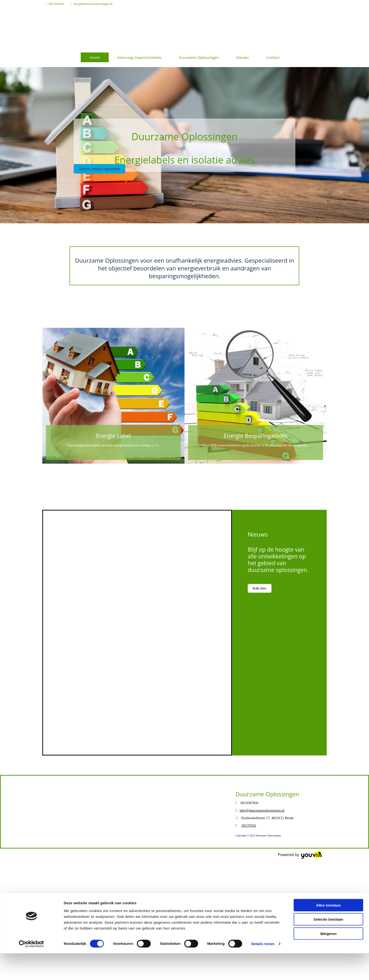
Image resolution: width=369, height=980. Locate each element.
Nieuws (242, 57)
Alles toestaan (328, 806)
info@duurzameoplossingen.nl (93, 4)
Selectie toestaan (329, 820)
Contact (273, 57)
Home (95, 57)
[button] (99, 169)
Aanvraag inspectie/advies (140, 57)
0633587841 (57, 4)
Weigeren (328, 835)
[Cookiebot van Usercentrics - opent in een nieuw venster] (31, 845)
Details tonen (263, 845)
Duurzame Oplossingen (199, 57)
